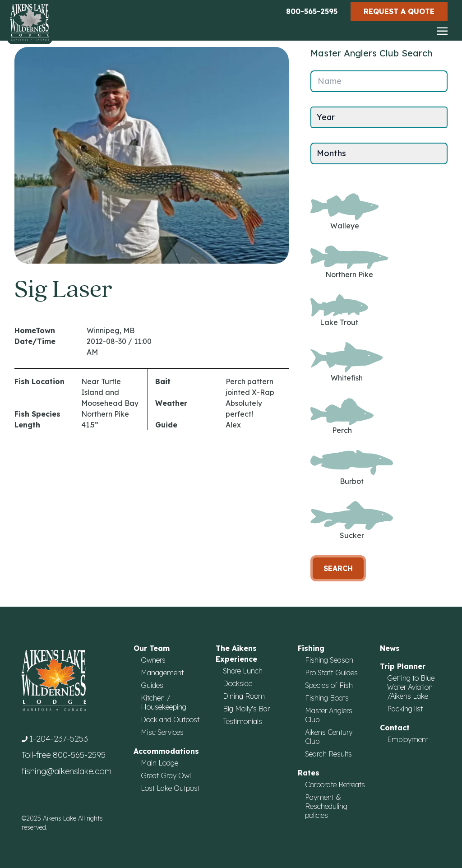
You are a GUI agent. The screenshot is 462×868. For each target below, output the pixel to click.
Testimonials (243, 721)
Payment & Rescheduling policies (326, 806)
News (390, 648)
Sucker (352, 521)
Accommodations (166, 751)
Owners (153, 660)
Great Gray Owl (166, 775)
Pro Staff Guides (331, 673)
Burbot (352, 468)
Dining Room (244, 696)
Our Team (152, 648)
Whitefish (346, 362)
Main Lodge (159, 763)
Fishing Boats (327, 698)
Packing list (405, 709)
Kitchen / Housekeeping (164, 702)
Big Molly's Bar (246, 709)
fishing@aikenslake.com (67, 771)
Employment (408, 739)
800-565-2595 (312, 11)
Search (338, 568)
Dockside (238, 683)
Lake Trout (339, 310)
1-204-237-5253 (59, 739)
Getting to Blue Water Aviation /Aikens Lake (411, 687)
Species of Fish (329, 685)
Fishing (311, 648)
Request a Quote (399, 11)
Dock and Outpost (170, 719)
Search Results (328, 754)
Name (330, 81)
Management (162, 673)
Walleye (344, 212)
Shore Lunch (243, 671)
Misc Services (162, 732)
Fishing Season (329, 660)
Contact (395, 728)
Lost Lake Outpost (170, 788)
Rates (309, 773)
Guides (152, 685)
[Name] (379, 81)
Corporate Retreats (335, 784)
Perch (342, 416)
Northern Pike (349, 262)
